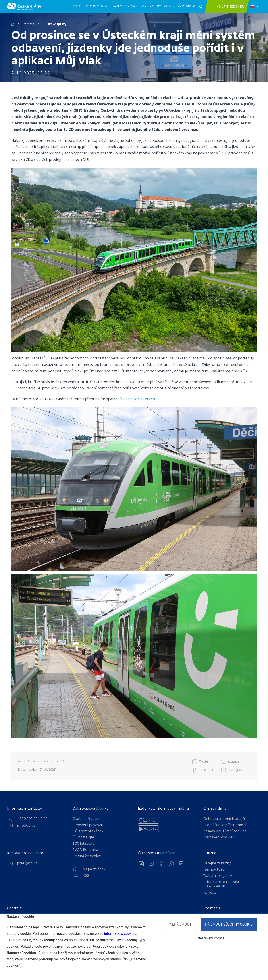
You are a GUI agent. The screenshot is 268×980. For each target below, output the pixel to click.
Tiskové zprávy (55, 24)
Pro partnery (97, 6)
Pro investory (125, 6)
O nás (77, 6)
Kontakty (186, 6)
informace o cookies (120, 934)
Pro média (166, 6)
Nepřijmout (180, 924)
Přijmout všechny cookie (229, 924)
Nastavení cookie (211, 938)
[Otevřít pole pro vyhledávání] (201, 7)
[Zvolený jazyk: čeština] (254, 7)
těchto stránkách (141, 399)
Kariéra (147, 6)
